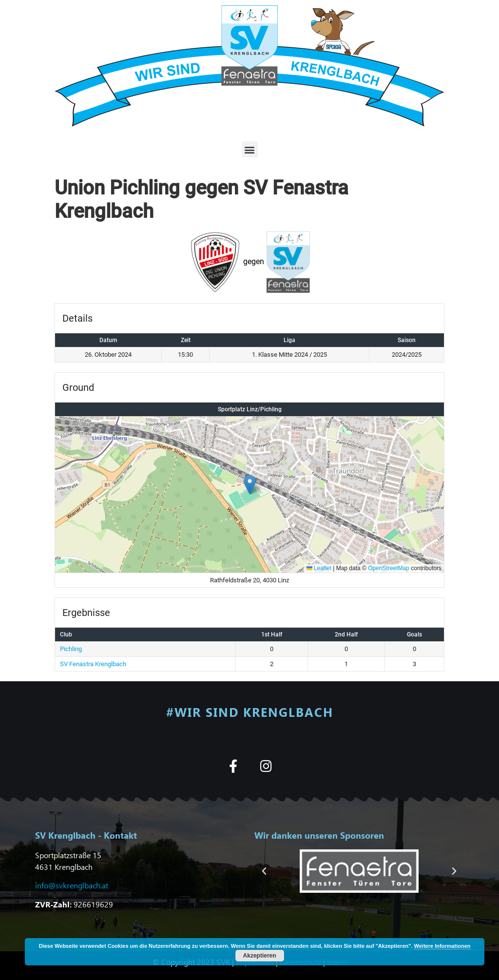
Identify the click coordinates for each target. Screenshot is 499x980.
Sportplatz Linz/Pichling (250, 409)
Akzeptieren (260, 956)
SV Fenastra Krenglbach (93, 664)
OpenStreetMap (389, 568)
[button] (250, 149)
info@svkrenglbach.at (72, 885)
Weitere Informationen (442, 946)
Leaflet (319, 568)
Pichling (71, 649)
